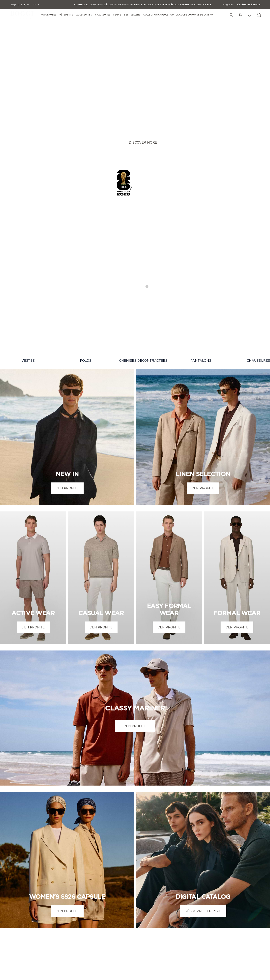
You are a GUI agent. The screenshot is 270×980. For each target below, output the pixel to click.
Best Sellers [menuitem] (132, 15)
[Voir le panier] (259, 15)
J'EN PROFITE (67, 345)
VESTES (28, 217)
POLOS (86, 217)
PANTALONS (201, 217)
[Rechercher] (231, 15)
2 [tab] (131, 142)
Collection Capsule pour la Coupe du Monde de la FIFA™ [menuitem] (178, 15)
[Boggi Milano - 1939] (22, 15)
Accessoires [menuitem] (84, 15)
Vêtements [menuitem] (66, 15)
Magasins (228, 5)
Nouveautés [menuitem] (48, 15)
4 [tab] (147, 142)
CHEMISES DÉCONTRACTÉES (143, 217)
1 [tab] (123, 142)
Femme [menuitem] (117, 15)
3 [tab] (139, 142)
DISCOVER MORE (143, 71)
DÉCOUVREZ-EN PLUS (203, 768)
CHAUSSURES (258, 217)
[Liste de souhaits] (250, 15)
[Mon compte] (240, 15)
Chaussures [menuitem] (103, 15)
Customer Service (249, 5)
